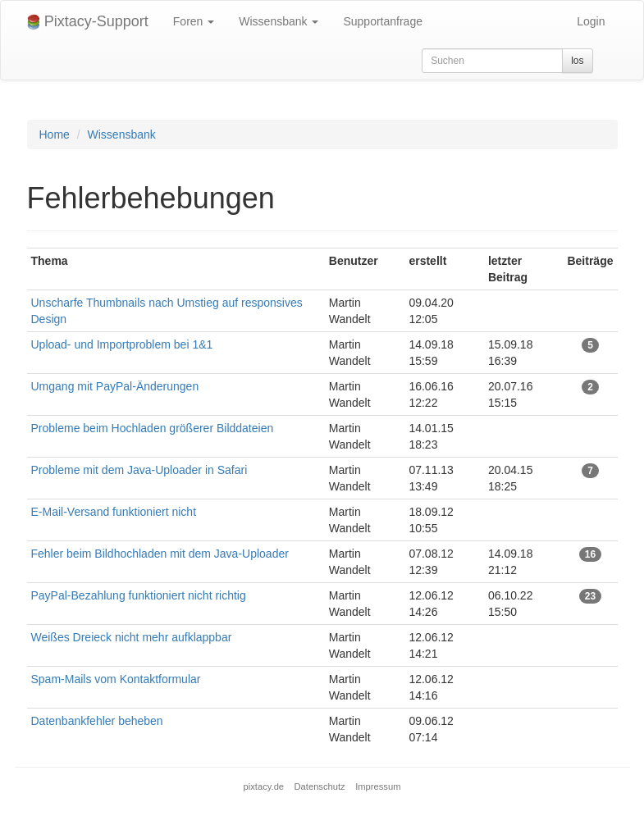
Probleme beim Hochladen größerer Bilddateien (153, 428)
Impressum (378, 786)
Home (55, 134)
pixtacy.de (264, 786)
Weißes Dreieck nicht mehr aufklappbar (132, 637)
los (577, 61)
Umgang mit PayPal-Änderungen (115, 386)
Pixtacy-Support (88, 22)
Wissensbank (279, 21)
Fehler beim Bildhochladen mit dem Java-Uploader (160, 554)
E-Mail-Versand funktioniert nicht (114, 512)
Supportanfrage (383, 21)
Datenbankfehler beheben (97, 721)
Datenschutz (320, 786)
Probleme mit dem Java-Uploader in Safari (139, 470)
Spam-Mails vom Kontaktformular (116, 679)
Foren (194, 21)
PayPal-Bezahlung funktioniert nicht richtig (139, 595)
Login (591, 21)
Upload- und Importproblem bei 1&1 (122, 344)
